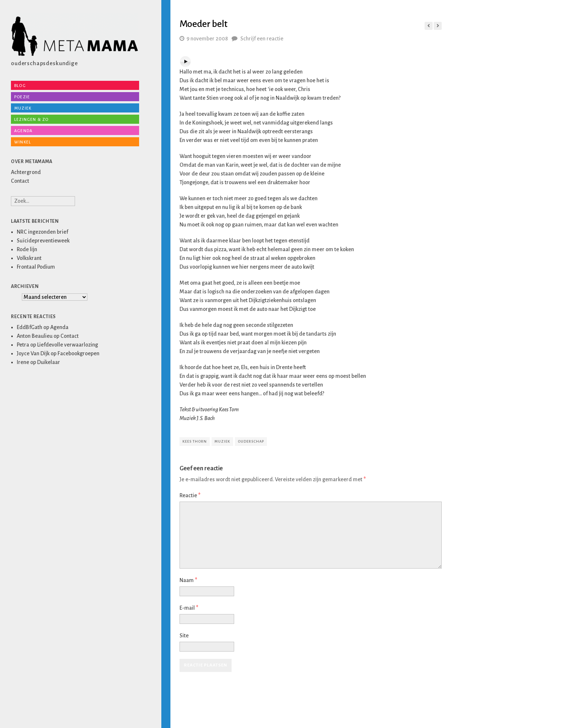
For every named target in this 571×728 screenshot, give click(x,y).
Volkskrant (29, 258)
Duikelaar (49, 362)
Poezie (22, 97)
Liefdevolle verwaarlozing (68, 345)
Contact (20, 181)
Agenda (23, 131)
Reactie (190, 495)
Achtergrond (26, 172)
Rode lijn (27, 249)
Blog (20, 86)
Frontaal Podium (36, 267)
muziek (222, 441)
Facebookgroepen (78, 353)
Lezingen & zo (31, 119)
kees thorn (195, 441)
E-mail (189, 608)
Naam (188, 580)
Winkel (23, 142)
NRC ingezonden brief (42, 232)
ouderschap (251, 441)
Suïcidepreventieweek (43, 241)
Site (184, 636)
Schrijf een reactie (262, 39)
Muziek (23, 108)
